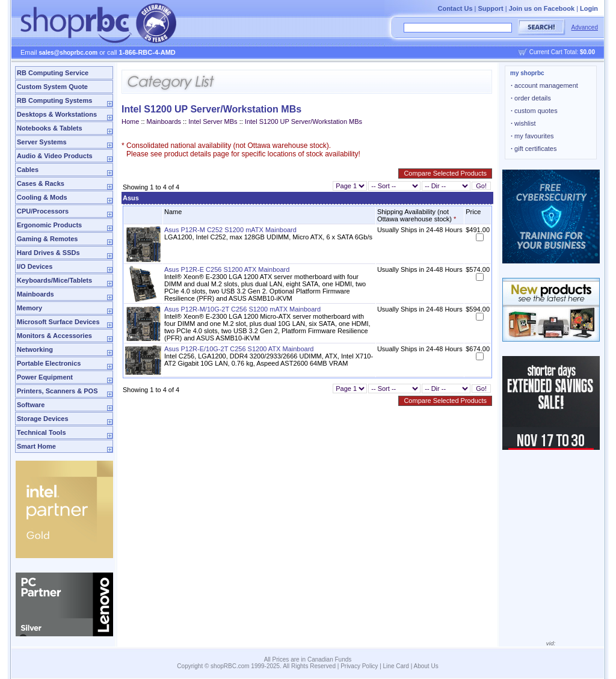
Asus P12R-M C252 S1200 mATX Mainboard (230, 230)
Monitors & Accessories (54, 336)
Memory (29, 308)
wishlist (523, 123)
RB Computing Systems (54, 100)
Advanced (585, 27)
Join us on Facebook (542, 8)
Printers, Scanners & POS (57, 391)
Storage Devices (43, 419)
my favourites (532, 136)
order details (531, 98)
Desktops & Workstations (57, 114)
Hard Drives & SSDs (48, 253)
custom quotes (534, 111)
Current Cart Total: (562, 52)
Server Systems (42, 142)
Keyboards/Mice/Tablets (54, 280)
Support (491, 8)
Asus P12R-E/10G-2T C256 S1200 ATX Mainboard (239, 349)
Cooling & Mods (42, 197)
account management (544, 85)
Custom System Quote (52, 87)
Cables (28, 170)
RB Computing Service (53, 73)
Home (130, 121)
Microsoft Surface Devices (58, 322)
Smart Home (36, 446)
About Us (426, 666)
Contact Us (455, 8)
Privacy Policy (359, 666)
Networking (35, 349)
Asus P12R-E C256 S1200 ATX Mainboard (227, 269)
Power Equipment (45, 377)
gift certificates (534, 149)
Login (589, 8)
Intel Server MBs (213, 121)
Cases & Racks (41, 183)
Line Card (396, 666)
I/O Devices (35, 266)
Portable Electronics (49, 363)
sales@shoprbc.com (69, 53)
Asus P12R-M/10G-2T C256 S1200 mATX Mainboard (242, 309)
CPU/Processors (43, 211)
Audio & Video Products (55, 156)
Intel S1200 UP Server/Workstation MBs (303, 121)
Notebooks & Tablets (50, 128)
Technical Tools (42, 432)
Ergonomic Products (49, 225)
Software (31, 405)
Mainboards (35, 294)
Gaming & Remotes (47, 239)
